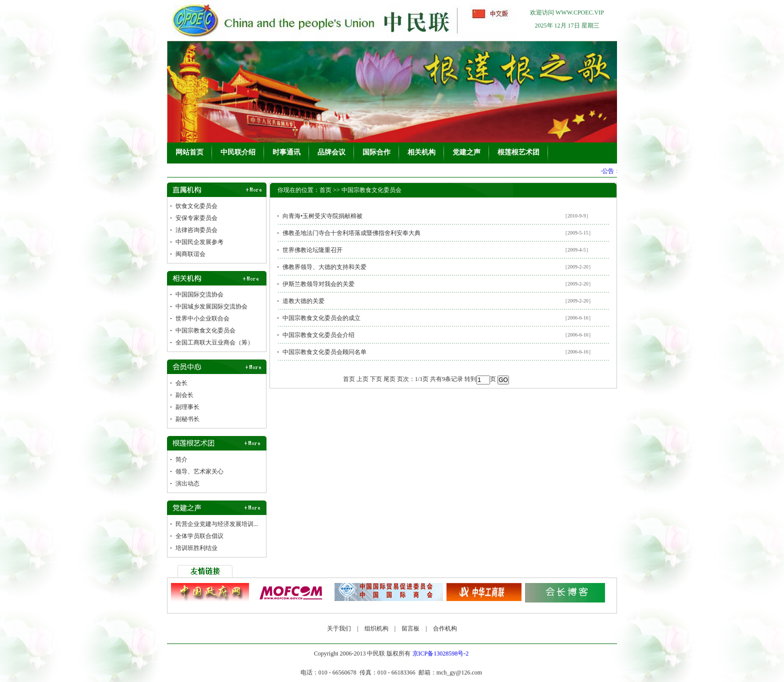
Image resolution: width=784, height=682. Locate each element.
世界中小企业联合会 (202, 318)
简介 (181, 459)
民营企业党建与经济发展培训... (217, 524)
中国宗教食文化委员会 (205, 330)
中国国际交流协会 (199, 294)
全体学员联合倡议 (199, 536)
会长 (181, 383)
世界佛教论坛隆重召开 (312, 250)
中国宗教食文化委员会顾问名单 (324, 352)
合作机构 (445, 628)
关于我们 (339, 628)
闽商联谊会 (190, 254)
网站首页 (189, 152)
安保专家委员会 (196, 218)
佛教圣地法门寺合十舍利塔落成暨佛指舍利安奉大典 (351, 233)
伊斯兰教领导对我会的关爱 (318, 284)
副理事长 (187, 407)
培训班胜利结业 (196, 548)
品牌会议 (331, 152)
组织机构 (376, 628)
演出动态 (187, 483)
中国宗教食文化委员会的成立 (321, 318)
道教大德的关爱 (303, 301)
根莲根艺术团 (518, 152)
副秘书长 (187, 419)
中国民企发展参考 (199, 242)
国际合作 (376, 152)
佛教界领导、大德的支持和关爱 (324, 267)
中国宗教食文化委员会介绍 (318, 335)
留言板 (410, 628)
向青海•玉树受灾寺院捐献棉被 (322, 216)
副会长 (184, 395)
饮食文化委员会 (196, 206)
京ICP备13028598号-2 (441, 653)
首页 (325, 190)
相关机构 (421, 152)
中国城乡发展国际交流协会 (211, 306)
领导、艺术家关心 (199, 471)
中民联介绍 (238, 152)
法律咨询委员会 (196, 230)
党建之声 (466, 152)
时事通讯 (286, 152)
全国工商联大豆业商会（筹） (214, 342)
